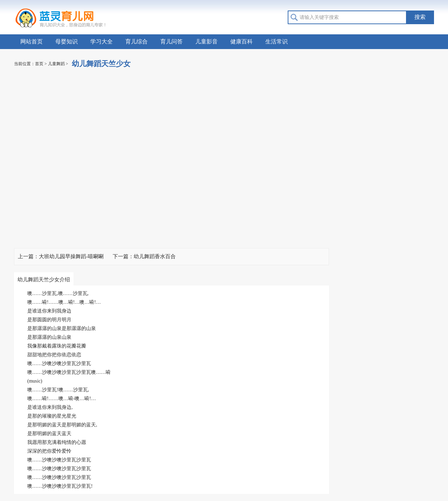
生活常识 (276, 42)
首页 (39, 64)
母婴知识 (66, 42)
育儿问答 (171, 42)
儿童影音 (206, 42)
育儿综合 (136, 42)
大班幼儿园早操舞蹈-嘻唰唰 (71, 256)
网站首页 (31, 42)
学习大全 (101, 42)
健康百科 (241, 42)
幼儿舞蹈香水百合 (155, 256)
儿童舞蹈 (56, 64)
